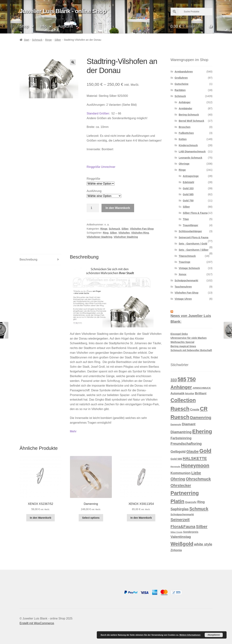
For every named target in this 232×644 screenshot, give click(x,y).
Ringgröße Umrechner (101, 167)
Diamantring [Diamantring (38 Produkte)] (181, 432)
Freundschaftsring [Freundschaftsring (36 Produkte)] (186, 444)
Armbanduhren (184, 72)
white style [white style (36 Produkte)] (203, 544)
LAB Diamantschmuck (192, 152)
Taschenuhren (183, 287)
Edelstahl (188, 182)
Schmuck (37, 40)
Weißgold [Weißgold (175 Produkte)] (182, 544)
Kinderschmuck (188, 145)
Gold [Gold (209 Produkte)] (205, 451)
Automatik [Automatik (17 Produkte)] (178, 393)
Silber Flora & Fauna (195, 213)
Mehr (73, 431)
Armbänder (186, 108)
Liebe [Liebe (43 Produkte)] (196, 473)
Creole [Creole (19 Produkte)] (195, 409)
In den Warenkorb (118, 208)
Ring (106, 233)
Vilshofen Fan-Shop (142, 229)
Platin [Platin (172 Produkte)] (177, 501)
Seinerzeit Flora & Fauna (193, 237)
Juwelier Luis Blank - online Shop (63, 11)
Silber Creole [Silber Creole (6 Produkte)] (177, 532)
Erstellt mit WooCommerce (37, 623)
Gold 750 (188, 201)
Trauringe (185, 262)
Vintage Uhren (183, 299)
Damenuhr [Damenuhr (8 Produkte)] (176, 425)
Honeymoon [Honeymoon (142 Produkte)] (195, 466)
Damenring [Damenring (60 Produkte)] (201, 418)
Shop (24, 26)
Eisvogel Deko (179, 334)
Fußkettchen (186, 133)
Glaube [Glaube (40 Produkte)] (192, 451)
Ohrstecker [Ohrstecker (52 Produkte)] (181, 486)
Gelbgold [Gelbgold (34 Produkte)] (178, 452)
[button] (73, 62)
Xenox (183, 274)
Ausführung (94, 191)
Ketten (183, 139)
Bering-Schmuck (189, 115)
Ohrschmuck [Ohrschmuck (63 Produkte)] (198, 479)
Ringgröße (93, 179)
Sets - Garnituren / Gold (193, 244)
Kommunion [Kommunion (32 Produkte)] (181, 473)
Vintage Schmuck (189, 268)
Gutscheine (181, 84)
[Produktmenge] (93, 208)
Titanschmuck (187, 256)
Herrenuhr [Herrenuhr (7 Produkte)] (175, 467)
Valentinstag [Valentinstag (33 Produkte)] (181, 537)
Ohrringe (184, 164)
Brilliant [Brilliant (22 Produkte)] (201, 393)
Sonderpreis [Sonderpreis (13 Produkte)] (191, 532)
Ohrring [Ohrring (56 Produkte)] (178, 479)
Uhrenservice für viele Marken (189, 338)
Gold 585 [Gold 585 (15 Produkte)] (176, 459)
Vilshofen (124, 233)
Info (43, 26)
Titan (186, 219)
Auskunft (65, 26)
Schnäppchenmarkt (186, 280)
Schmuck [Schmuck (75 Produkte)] (199, 509)
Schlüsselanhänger (190, 231)
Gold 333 (188, 188)
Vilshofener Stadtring (99, 237)
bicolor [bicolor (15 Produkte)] (190, 393)
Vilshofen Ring (140, 233)
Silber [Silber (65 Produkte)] (202, 526)
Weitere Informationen (190, 635)
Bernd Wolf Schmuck (191, 121)
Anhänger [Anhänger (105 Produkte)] (181, 387)
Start (27, 40)
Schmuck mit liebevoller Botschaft (191, 350)
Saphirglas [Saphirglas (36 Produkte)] (180, 509)
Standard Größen (98, 113)
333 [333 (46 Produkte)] (174, 380)
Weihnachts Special (182, 342)
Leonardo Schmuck (190, 158)
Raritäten (180, 90)
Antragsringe (191, 176)
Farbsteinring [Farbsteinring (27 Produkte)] (181, 438)
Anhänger (185, 102)
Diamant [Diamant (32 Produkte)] (189, 424)
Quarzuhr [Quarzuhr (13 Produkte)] (191, 502)
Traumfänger (191, 225)
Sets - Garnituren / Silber (194, 250)
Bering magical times (183, 346)
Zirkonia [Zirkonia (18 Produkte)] (176, 550)
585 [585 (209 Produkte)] (182, 379)
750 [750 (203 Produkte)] (191, 379)
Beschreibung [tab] (28, 260)
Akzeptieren (214, 635)
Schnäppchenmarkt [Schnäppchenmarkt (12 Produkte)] (182, 514)
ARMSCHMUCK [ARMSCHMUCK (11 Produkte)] (202, 388)
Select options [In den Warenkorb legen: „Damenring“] (91, 518)
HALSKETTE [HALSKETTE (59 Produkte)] (195, 458)
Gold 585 (188, 194)
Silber (58, 40)
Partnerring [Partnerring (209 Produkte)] (185, 493)
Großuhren (181, 78)
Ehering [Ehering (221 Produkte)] (202, 431)
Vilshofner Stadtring (126, 237)
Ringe (48, 40)
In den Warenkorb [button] (41, 518)
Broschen (185, 127)
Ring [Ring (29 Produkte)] (201, 502)
